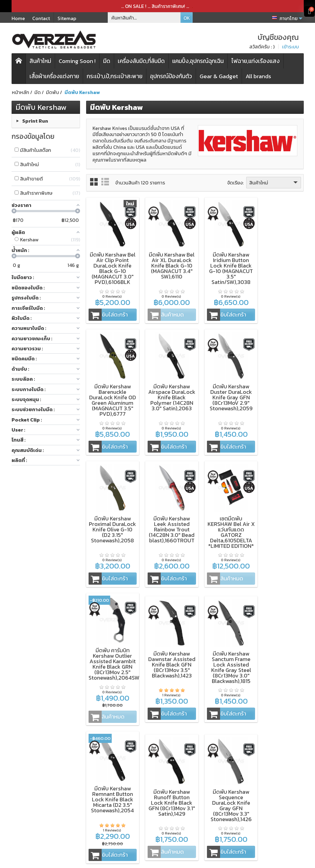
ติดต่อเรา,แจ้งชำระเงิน (152, 810)
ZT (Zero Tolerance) (45, 768)
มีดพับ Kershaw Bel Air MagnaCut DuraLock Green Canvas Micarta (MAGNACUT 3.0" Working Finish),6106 (279, 663)
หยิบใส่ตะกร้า (107, 312)
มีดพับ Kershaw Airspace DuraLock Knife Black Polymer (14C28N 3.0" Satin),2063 (111, 394)
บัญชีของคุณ (143, 802)
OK (187, 18)
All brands (258, 76)
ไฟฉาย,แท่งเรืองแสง (256, 61)
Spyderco (33, 797)
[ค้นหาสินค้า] (144, 17)
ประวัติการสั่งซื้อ (146, 795)
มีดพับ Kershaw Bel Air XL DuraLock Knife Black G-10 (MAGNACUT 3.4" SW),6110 (167, 265)
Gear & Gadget (219, 76)
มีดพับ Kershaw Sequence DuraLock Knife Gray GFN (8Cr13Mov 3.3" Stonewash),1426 (223, 660)
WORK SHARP (38, 783)
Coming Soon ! (77, 61)
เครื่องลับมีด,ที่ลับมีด (141, 61)
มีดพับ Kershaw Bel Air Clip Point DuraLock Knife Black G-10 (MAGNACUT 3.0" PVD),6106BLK (111, 265)
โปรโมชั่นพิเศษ (91, 805)
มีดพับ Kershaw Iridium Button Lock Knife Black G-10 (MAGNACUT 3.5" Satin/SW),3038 (223, 265)
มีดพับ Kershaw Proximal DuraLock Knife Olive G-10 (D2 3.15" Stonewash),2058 (223, 394)
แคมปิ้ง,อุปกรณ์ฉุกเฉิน (198, 61)
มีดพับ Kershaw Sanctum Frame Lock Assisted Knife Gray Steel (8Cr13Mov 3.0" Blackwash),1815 (279, 525)
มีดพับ (83, 776)
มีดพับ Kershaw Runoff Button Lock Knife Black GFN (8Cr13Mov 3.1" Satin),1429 (167, 658)
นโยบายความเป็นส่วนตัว (151, 778)
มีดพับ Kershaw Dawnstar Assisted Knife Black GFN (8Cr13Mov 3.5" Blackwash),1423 (223, 525)
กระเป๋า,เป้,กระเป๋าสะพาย (115, 76)
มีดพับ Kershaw (41, 107)
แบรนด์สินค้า (89, 812)
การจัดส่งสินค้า (145, 788)
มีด (107, 61)
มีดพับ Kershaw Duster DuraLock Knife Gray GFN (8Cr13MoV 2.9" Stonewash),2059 (167, 391)
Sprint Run (35, 121)
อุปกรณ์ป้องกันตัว (171, 76)
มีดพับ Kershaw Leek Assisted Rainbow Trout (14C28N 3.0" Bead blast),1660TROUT (279, 394)
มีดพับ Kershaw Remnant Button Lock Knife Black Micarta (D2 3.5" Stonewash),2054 (111, 654)
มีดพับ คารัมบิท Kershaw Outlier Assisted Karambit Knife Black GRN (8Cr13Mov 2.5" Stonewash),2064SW (170, 525)
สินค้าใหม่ (40, 61)
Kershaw (32, 775)
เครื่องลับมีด (89, 783)
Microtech (34, 790)
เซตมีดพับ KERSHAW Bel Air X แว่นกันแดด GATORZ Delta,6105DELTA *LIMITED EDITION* (111, 528)
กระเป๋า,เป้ (86, 790)
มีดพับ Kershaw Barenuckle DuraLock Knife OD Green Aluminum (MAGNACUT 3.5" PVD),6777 (279, 268)
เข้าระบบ (290, 47)
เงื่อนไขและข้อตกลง (150, 768)
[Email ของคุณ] (262, 783)
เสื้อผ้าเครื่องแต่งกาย (54, 76)
